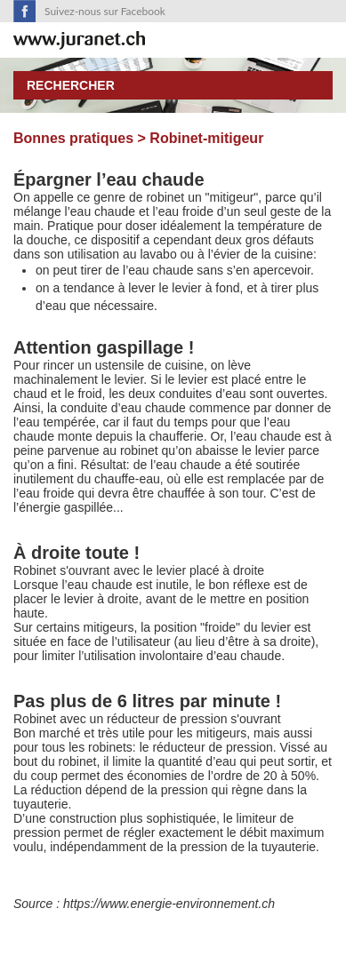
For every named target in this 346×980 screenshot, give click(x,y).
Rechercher (71, 85)
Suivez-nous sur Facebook (105, 11)
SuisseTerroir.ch (79, 40)
